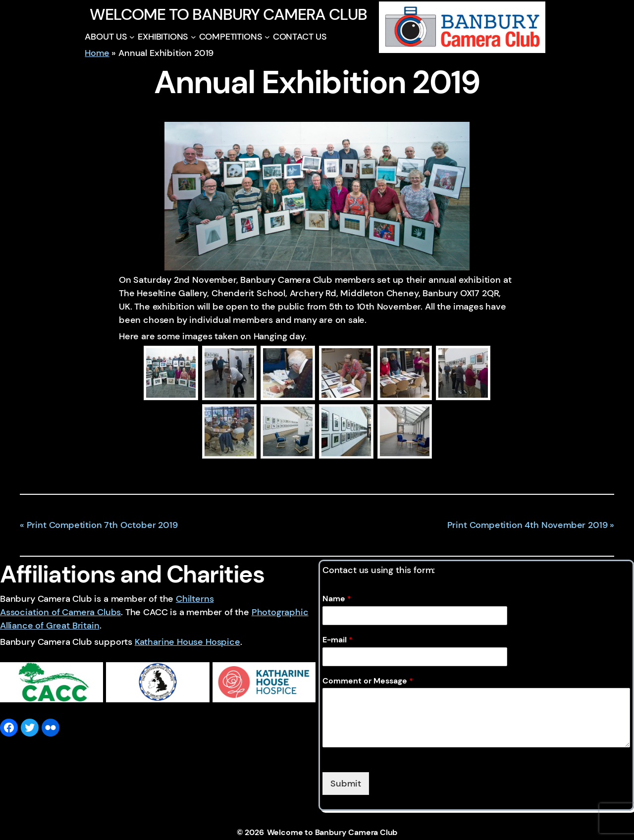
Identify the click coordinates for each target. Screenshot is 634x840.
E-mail (338, 640)
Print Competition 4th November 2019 (528, 525)
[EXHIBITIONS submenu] (193, 37)
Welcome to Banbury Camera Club (228, 14)
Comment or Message (368, 681)
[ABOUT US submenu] (132, 37)
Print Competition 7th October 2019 (102, 525)
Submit (346, 784)
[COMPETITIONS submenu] (267, 37)
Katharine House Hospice (187, 642)
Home (97, 53)
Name (337, 599)
